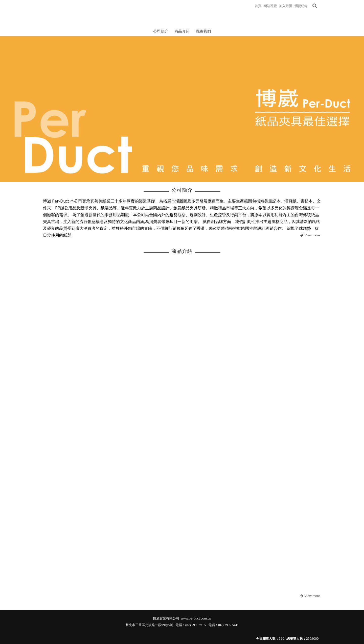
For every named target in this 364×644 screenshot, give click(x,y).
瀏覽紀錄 (301, 6)
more (310, 236)
